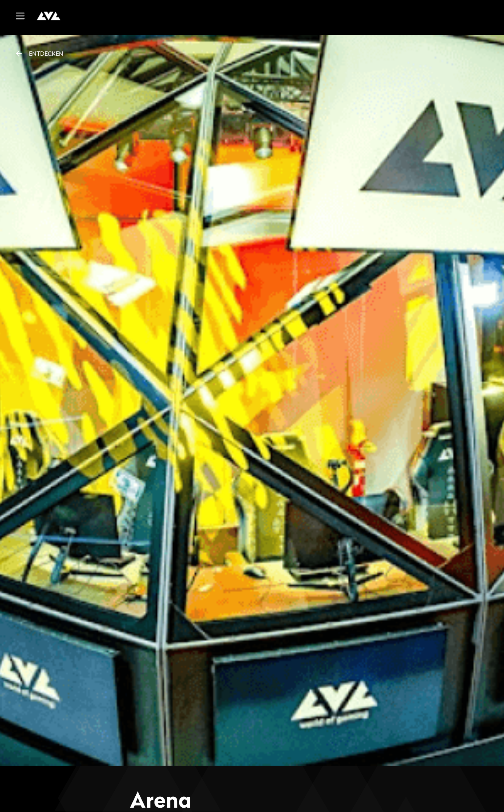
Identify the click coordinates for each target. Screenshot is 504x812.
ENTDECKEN (39, 54)
